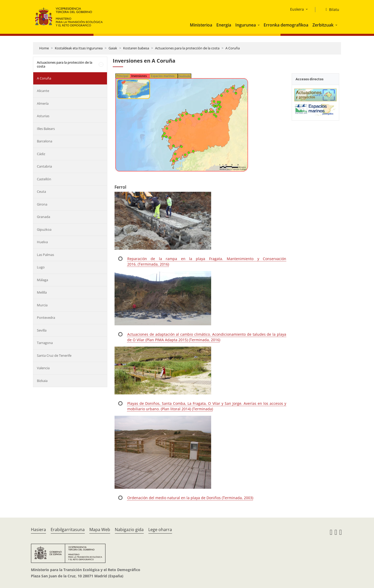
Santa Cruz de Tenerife (54, 355)
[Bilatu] (330, 10)
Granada (44, 217)
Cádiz (41, 154)
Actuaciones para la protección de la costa (187, 48)
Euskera (297, 9)
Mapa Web (100, 530)
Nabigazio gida (129, 530)
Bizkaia (42, 381)
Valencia (43, 368)
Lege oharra (160, 530)
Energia (224, 25)
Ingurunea (246, 25)
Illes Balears (46, 129)
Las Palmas (45, 255)
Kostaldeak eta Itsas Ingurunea (79, 48)
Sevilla (42, 330)
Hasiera (38, 530)
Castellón (44, 179)
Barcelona (45, 141)
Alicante (43, 91)
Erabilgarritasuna (68, 530)
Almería (43, 103)
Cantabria (44, 166)
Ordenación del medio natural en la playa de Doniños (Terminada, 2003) (190, 498)
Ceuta (41, 191)
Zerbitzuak (323, 25)
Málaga (42, 280)
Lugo (41, 267)
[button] (259, 25)
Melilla (42, 292)
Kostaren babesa (136, 48)
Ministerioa (201, 25)
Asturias (43, 116)
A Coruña (233, 48)
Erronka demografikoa (286, 25)
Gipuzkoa (44, 229)
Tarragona (45, 343)
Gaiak (113, 48)
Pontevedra (46, 318)
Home (44, 48)
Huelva (42, 242)
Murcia (42, 305)
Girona (42, 204)
